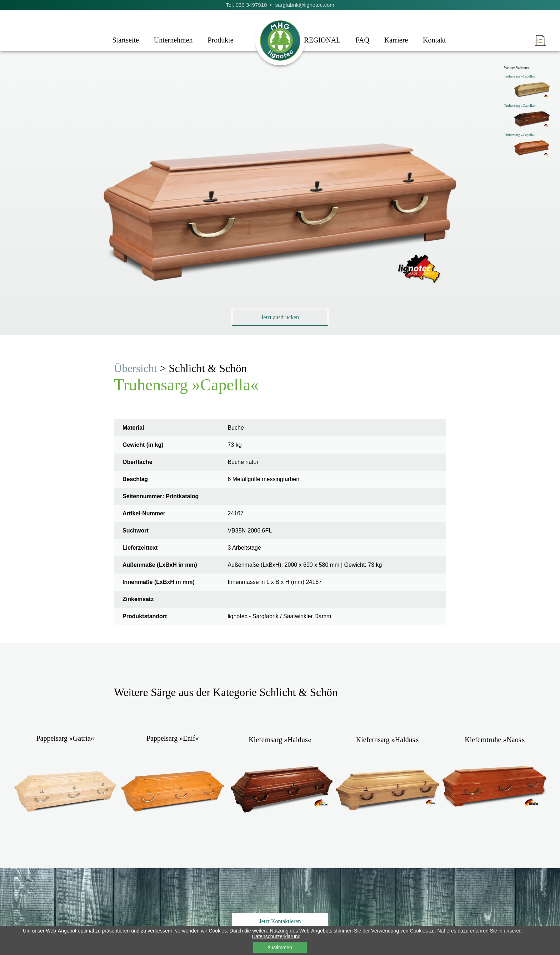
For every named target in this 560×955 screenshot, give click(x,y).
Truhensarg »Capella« (520, 76)
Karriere (396, 40)
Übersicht (136, 368)
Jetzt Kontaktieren (280, 921)
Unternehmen (173, 40)
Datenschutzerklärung (276, 936)
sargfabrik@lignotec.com (304, 5)
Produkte (220, 40)
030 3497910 (251, 5)
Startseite (125, 40)
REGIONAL (322, 40)
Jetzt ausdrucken (280, 317)
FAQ (362, 40)
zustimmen (280, 947)
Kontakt (434, 40)
